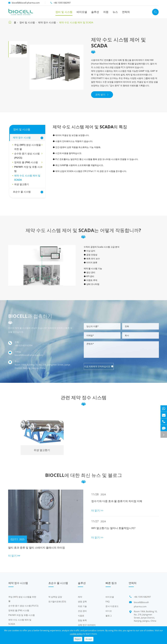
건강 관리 (82, 611)
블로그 (109, 616)
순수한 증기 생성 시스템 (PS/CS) (28, 156)
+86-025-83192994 (21, 345)
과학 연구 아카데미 (87, 625)
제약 (80, 597)
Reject (78, 639)
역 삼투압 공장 (55, 597)
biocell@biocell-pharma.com (26, 3)
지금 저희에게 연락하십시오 (101, 366)
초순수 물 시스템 (22, 192)
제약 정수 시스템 (47, 22)
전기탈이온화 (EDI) (57, 602)
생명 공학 (82, 602)
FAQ (108, 602)
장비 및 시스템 (64, 12)
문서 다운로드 (112, 606)
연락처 (126, 12)
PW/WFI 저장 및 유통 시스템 (28, 169)
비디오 (109, 611)
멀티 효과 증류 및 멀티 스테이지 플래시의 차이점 (34, 548)
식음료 (81, 616)
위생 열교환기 (22, 184)
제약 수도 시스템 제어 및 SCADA (76, 22)
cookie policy (76, 634)
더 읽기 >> (12, 556)
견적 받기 (102, 95)
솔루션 (95, 12)
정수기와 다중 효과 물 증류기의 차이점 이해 (119, 501)
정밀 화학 (82, 620)
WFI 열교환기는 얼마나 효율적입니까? (115, 528)
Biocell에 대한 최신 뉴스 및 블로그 (84, 477)
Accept (89, 639)
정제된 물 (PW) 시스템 (28, 162)
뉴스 (115, 12)
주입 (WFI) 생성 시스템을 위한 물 (28, 147)
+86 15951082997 (62, 3)
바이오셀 (82, 12)
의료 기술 (82, 606)
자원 (106, 12)
